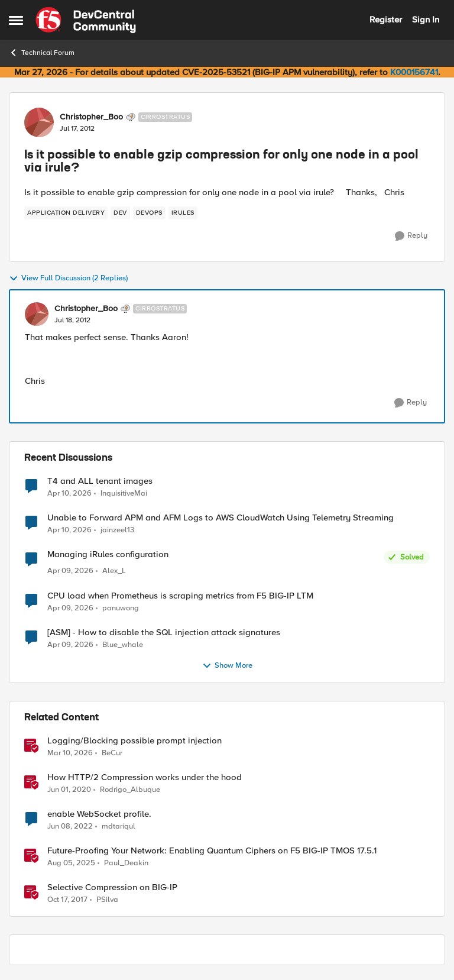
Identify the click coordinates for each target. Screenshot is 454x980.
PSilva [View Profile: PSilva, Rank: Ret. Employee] (107, 899)
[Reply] (411, 236)
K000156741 (414, 72)
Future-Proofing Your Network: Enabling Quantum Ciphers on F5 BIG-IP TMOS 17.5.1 (212, 851)
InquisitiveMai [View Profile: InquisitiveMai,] (124, 493)
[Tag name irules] (183, 213)
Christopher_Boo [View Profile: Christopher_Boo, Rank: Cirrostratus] (91, 117)
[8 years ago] (67, 900)
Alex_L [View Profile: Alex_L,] (114, 571)
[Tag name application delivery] (66, 213)
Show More (227, 666)
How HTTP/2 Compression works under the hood (145, 777)
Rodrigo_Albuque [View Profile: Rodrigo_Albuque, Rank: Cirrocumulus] (130, 789)
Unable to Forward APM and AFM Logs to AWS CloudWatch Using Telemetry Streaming (220, 518)
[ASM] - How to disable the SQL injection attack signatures (164, 633)
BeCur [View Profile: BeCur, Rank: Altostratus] (112, 753)
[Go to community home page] (86, 20)
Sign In (426, 20)
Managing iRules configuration (108, 554)
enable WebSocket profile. (99, 814)
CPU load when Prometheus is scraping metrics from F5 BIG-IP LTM (180, 596)
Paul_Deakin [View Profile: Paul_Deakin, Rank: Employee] (126, 863)
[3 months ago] (69, 493)
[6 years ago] (69, 790)
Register (386, 20)
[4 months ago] (70, 753)
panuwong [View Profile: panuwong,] (121, 608)
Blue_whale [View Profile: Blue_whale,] (123, 644)
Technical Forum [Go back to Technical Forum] (42, 53)
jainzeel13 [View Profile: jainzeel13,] (117, 530)
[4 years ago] (70, 826)
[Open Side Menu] (16, 20)
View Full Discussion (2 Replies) (68, 279)
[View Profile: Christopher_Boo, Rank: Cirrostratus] (39, 122)
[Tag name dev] (120, 213)
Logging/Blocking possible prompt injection (134, 741)
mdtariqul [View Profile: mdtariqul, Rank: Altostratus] (119, 826)
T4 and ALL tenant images (100, 481)
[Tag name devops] (149, 213)
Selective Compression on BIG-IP (112, 887)
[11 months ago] (71, 863)
